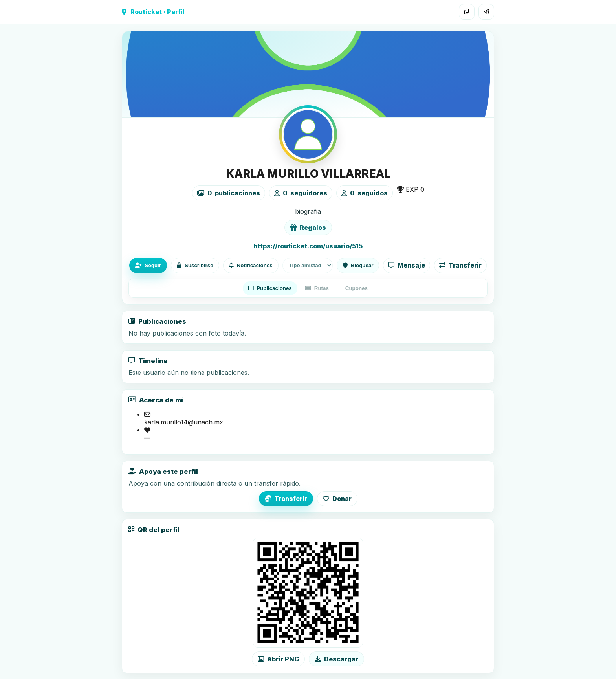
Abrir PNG (278, 659)
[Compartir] (486, 12)
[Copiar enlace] (467, 12)
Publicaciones (270, 288)
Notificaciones (251, 265)
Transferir (460, 265)
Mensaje (407, 265)
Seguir (148, 265)
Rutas (317, 288)
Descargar (336, 659)
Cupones (357, 288)
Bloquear (358, 265)
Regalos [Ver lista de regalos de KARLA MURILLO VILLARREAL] (308, 228)
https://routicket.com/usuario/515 (308, 246)
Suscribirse (195, 265)
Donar (337, 499)
